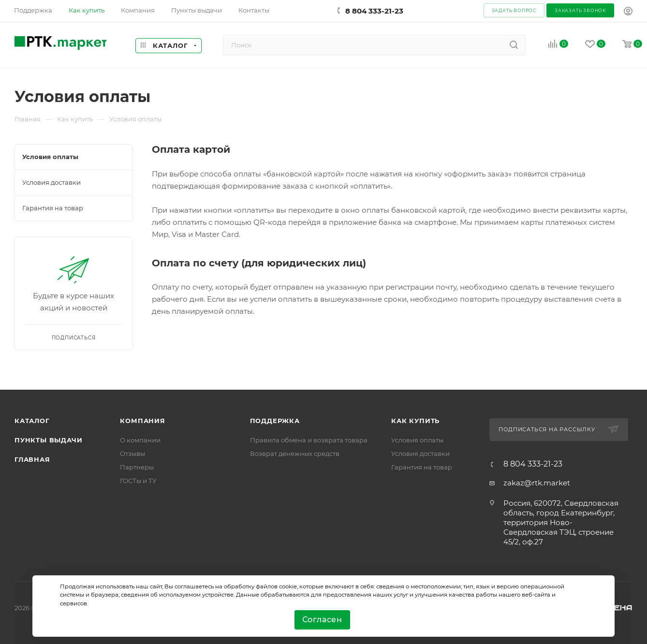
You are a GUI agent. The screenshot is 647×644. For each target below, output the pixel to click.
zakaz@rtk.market (537, 483)
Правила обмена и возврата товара (309, 440)
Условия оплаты (417, 440)
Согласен (322, 620)
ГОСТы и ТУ (138, 481)
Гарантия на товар (422, 467)
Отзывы (132, 454)
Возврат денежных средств (295, 454)
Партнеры (137, 467)
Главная (32, 459)
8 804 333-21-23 (374, 11)
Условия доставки (420, 454)
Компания (142, 421)
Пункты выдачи (48, 440)
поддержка (275, 421)
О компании (140, 440)
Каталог (32, 421)
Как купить (415, 421)
